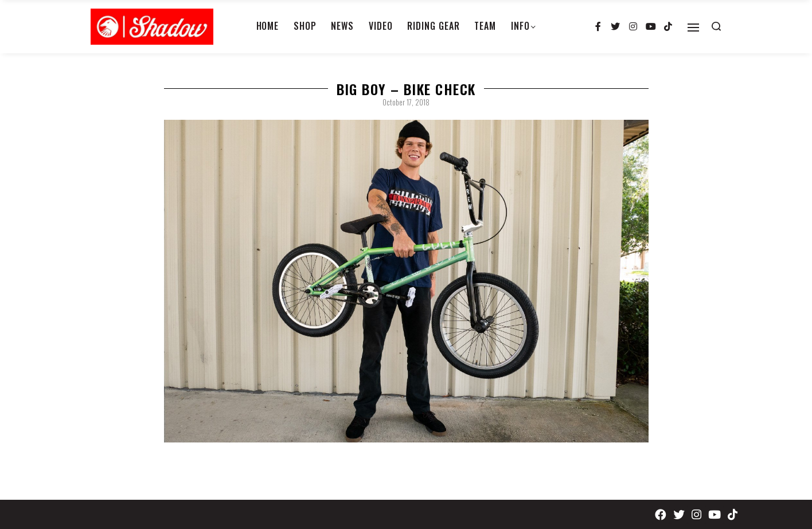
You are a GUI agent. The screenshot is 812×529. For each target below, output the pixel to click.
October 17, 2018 (406, 102)
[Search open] (716, 26)
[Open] (693, 28)
